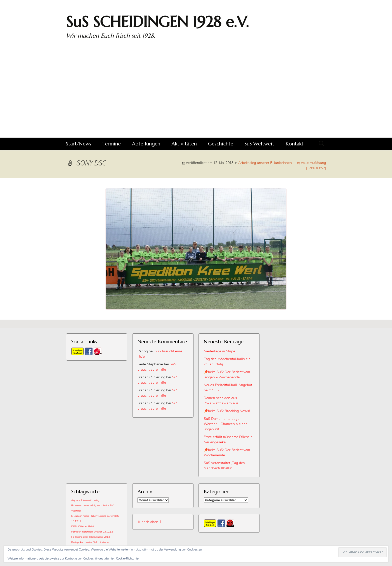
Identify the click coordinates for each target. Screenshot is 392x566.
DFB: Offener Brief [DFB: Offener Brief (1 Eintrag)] (83, 526)
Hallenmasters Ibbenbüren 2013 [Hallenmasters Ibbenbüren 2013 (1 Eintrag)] (90, 537)
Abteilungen (146, 144)
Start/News (79, 144)
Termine (112, 144)
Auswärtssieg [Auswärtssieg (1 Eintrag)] (91, 500)
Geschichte (221, 144)
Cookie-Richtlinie (127, 559)
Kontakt (294, 144)
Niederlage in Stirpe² (220, 351)
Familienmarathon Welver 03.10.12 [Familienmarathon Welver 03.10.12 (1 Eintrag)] (92, 532)
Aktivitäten (184, 144)
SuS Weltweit (259, 144)
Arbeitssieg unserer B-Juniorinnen (265, 163)
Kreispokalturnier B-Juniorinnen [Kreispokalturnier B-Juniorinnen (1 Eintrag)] (91, 542)
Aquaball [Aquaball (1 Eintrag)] (77, 500)
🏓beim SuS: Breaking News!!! (227, 411)
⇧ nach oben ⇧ (150, 522)
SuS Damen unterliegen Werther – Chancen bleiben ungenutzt (226, 424)
